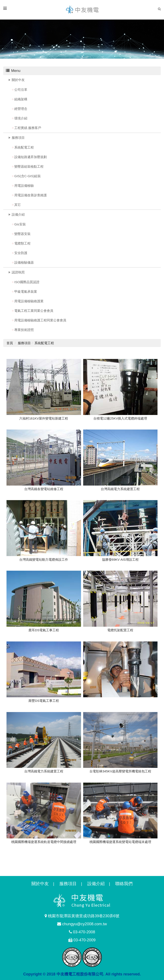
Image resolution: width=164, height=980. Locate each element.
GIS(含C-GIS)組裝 (28, 176)
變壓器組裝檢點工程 (29, 166)
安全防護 (21, 253)
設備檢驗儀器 (24, 262)
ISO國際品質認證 (27, 282)
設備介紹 (18, 214)
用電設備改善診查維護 (31, 195)
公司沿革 (21, 90)
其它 (18, 205)
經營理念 (21, 109)
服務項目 (18, 138)
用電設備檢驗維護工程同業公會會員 (40, 320)
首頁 (10, 343)
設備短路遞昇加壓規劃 (31, 157)
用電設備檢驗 (24, 186)
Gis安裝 (20, 224)
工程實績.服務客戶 (28, 128)
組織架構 (21, 99)
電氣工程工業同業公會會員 (34, 311)
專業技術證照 (24, 330)
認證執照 (18, 272)
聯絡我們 (124, 884)
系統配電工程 (24, 147)
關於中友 (18, 80)
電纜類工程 (22, 243)
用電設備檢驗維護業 (29, 301)
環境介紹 (21, 118)
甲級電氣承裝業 (26, 292)
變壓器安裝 (22, 234)
